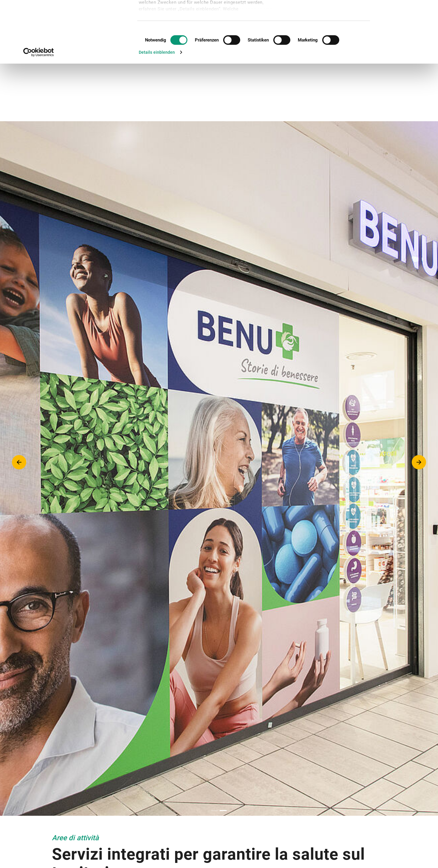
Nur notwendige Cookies (401, 31)
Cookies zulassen (400, 14)
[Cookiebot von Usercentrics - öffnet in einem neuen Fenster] (39, 110)
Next (419, 462)
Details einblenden (157, 110)
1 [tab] (215, 811)
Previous (19, 462)
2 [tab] (223, 811)
